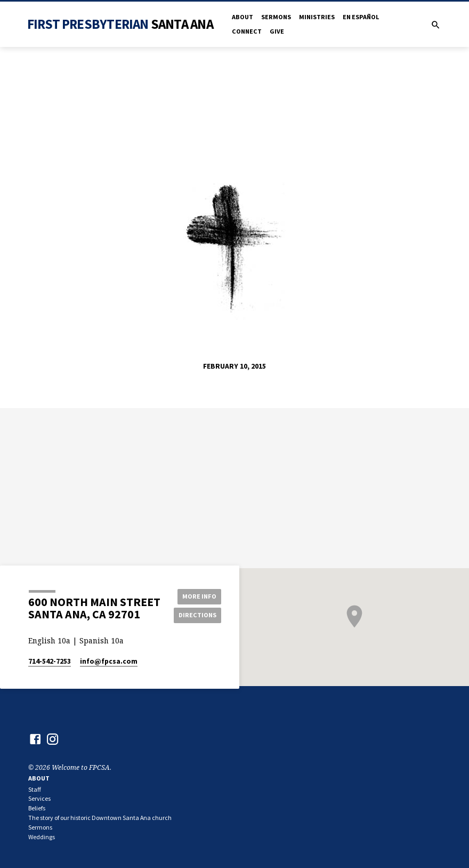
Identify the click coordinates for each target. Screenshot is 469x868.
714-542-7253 (50, 661)
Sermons (276, 17)
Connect (247, 31)
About (242, 17)
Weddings (42, 837)
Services (39, 798)
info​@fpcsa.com (109, 661)
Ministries (317, 17)
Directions (198, 615)
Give (277, 31)
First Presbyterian (120, 24)
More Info (198, 596)
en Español (361, 17)
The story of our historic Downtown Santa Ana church (100, 818)
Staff (35, 789)
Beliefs (37, 808)
